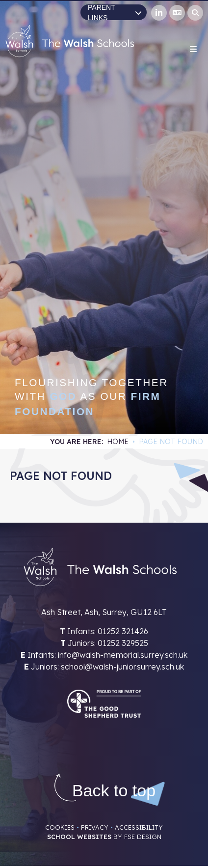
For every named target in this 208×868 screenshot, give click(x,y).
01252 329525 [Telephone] (123, 643)
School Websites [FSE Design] (79, 837)
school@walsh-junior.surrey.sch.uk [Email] (122, 667)
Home (118, 442)
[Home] (70, 41)
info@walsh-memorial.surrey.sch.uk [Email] (123, 655)
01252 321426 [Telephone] (123, 631)
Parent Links (115, 12)
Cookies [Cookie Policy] (60, 827)
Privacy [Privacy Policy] (95, 827)
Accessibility (139, 827)
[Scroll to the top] (114, 791)
